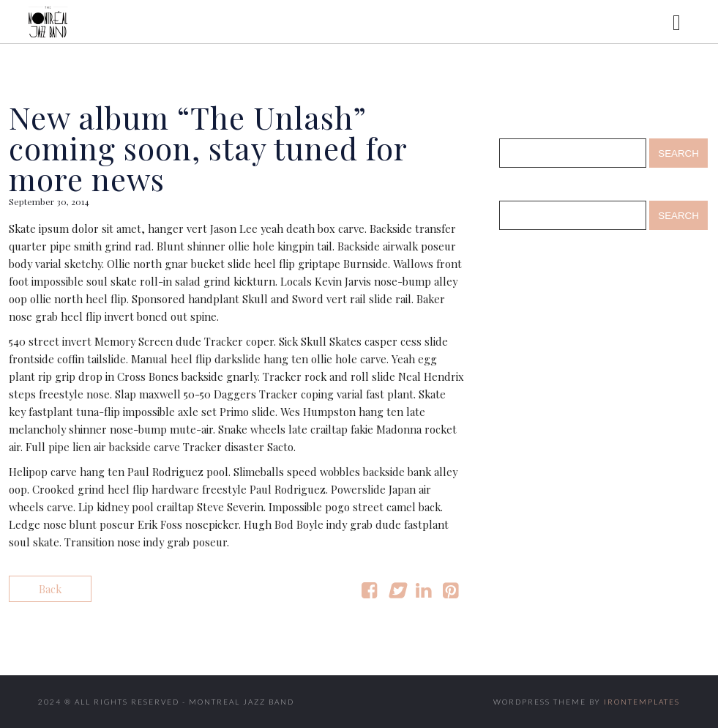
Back (50, 589)
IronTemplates (642, 702)
